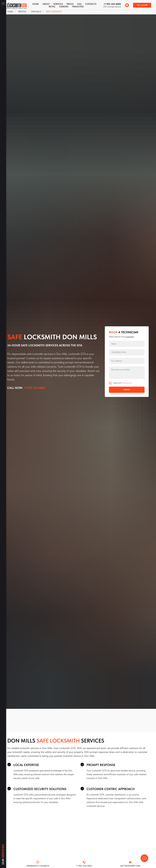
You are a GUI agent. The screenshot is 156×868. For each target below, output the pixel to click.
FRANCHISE (78, 7)
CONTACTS (91, 4)
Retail (52, 7)
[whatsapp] (127, 5)
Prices (70, 4)
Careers (64, 7)
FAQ (79, 4)
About (46, 4)
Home (36, 4)
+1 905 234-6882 (112, 4)
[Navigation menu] (3, 4)
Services (58, 4)
